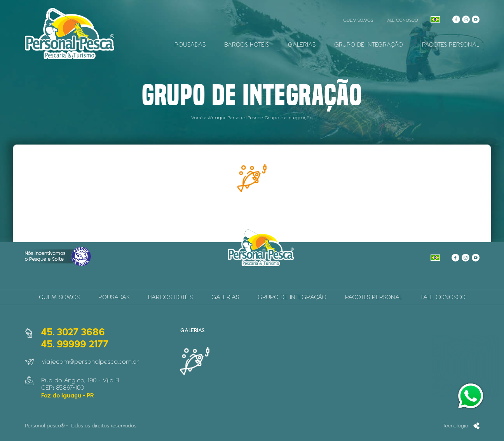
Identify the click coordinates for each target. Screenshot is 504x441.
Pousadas (190, 44)
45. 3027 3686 (73, 332)
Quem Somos (358, 20)
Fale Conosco (402, 20)
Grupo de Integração (369, 44)
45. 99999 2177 (75, 344)
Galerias (302, 44)
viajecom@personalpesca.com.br (91, 362)
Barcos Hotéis (247, 44)
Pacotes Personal (451, 44)
